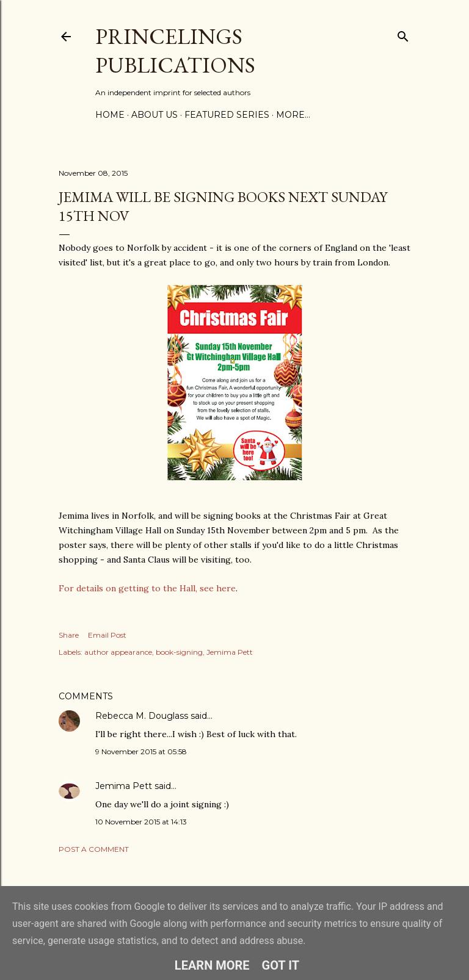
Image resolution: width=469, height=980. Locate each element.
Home (110, 115)
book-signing (179, 652)
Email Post (107, 635)
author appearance (118, 652)
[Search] (403, 34)
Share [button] (69, 635)
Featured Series (227, 115)
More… (293, 115)
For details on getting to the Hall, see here (147, 588)
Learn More (212, 965)
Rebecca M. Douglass (142, 716)
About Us (155, 115)
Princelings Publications (175, 51)
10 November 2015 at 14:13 (141, 822)
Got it (281, 965)
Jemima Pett (230, 652)
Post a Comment (94, 849)
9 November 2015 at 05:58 (141, 751)
